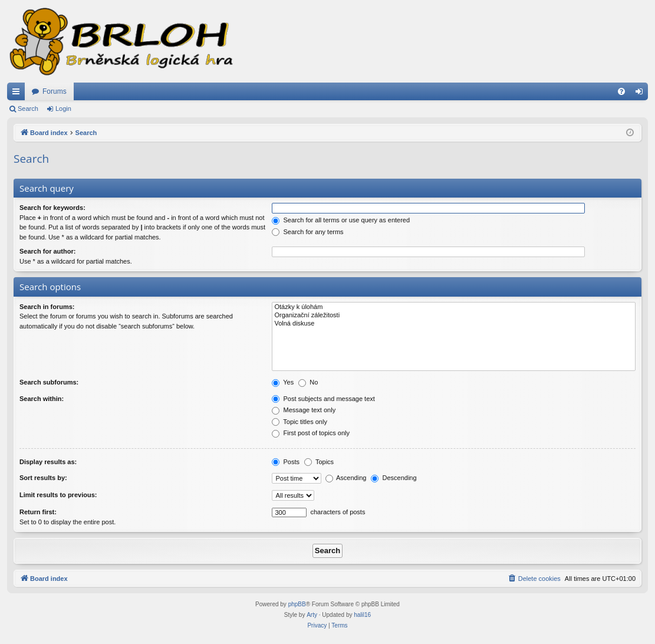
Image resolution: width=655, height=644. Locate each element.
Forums (55, 91)
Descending (394, 478)
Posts (286, 462)
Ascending (346, 478)
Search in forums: (47, 307)
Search (28, 109)
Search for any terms (307, 232)
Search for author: (47, 251)
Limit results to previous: (58, 495)
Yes (283, 382)
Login (63, 109)
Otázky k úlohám (454, 307)
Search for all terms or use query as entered (341, 220)
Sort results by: (43, 478)
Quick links (18, 94)
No (308, 382)
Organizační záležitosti (454, 316)
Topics (319, 462)
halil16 (362, 615)
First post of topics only (311, 433)
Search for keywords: (52, 208)
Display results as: (48, 462)
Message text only (304, 410)
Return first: (38, 512)
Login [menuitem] (642, 94)
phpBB (297, 604)
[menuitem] (621, 91)
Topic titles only (299, 422)
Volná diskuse (454, 324)
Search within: (42, 399)
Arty (312, 615)
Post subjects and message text (323, 399)
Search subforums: (49, 382)
